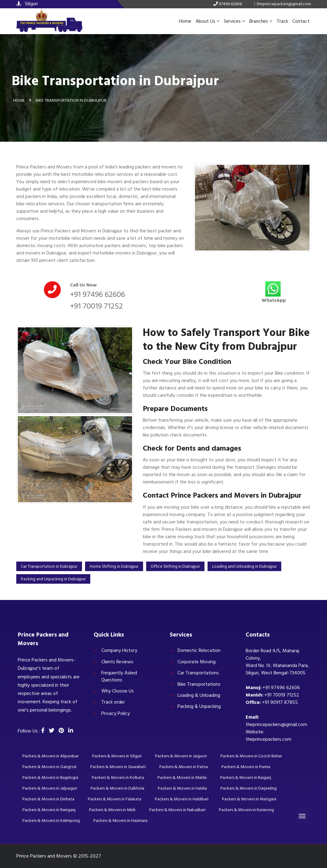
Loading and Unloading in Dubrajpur (244, 566)
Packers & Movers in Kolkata (118, 777)
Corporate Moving (197, 662)
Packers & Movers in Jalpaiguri (50, 788)
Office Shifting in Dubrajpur (175, 566)
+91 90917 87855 (280, 702)
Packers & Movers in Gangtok (50, 767)
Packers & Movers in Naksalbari (177, 810)
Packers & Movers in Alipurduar (51, 756)
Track (282, 21)
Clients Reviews (117, 662)
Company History (119, 650)
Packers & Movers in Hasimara (120, 821)
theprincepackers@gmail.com (276, 724)
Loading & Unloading (199, 695)
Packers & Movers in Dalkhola (117, 788)
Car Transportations (198, 673)
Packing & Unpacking (199, 706)
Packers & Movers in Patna (184, 767)
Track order (113, 702)
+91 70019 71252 (96, 306)
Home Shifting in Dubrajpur (114, 566)
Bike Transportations (199, 684)
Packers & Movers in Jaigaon (181, 756)
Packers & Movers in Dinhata (48, 799)
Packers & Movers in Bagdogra (50, 777)
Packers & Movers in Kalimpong (51, 821)
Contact (301, 21)
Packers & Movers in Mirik (112, 810)
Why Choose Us (118, 691)
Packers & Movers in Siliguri (117, 756)
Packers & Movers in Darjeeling (249, 788)
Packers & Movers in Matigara (249, 799)
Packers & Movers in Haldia (182, 788)
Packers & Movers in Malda (182, 777)
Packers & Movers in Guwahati (118, 767)
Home (185, 21)
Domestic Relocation (199, 650)
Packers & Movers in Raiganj (246, 777)
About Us (208, 21)
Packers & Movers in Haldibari (182, 799)
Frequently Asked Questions (119, 676)
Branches (261, 21)
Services (234, 21)
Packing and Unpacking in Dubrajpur (53, 579)
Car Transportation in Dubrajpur (49, 566)
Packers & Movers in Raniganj (49, 810)
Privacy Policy (116, 713)
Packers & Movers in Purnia (246, 767)
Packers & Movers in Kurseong (246, 810)
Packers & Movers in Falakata (115, 799)
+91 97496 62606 (97, 294)
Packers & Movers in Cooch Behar (251, 756)
